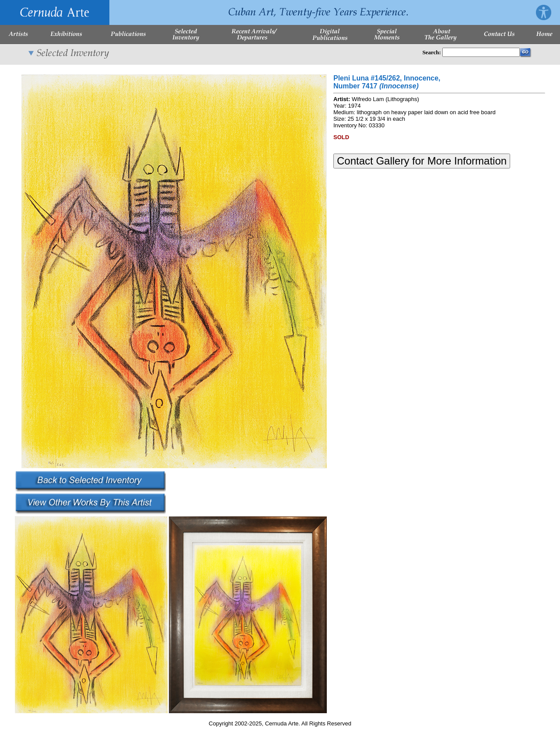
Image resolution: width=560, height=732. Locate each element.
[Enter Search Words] (481, 52)
